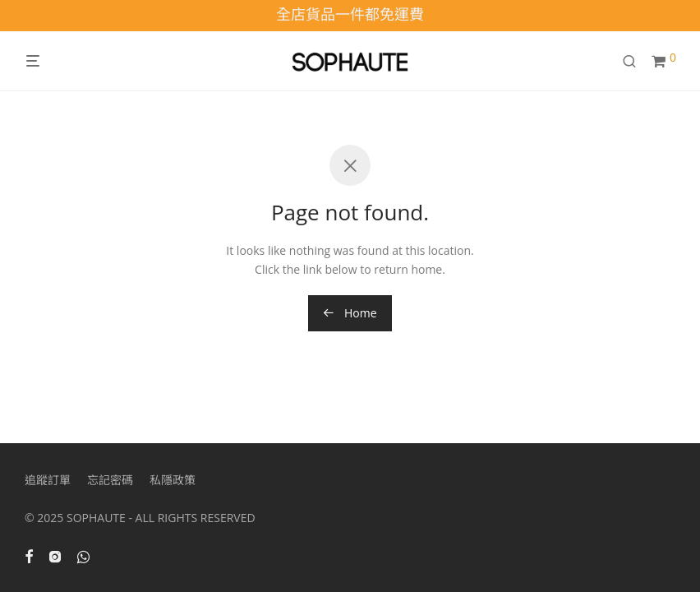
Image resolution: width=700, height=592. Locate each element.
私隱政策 (173, 480)
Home (350, 313)
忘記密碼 (110, 480)
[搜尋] (635, 61)
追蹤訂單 (48, 480)
